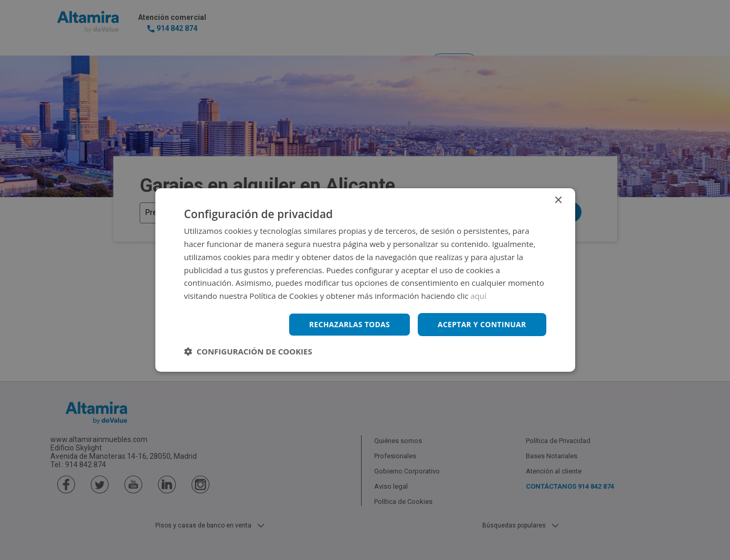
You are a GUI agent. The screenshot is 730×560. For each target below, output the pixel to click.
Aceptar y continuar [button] (482, 324)
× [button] (558, 201)
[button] (248, 351)
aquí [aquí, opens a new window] (479, 296)
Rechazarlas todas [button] (348, 324)
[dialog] (365, 280)
